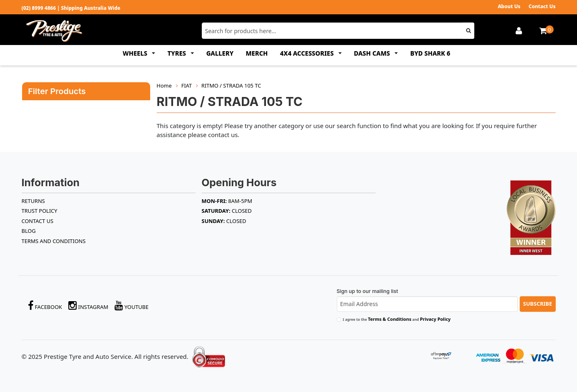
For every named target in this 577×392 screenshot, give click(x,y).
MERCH (257, 53)
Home (164, 86)
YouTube (132, 305)
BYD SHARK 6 (430, 53)
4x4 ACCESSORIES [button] (308, 53)
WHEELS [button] (136, 53)
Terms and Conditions (54, 241)
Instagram (88, 305)
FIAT (187, 86)
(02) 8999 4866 (39, 8)
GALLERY (220, 53)
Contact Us (542, 6)
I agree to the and (397, 319)
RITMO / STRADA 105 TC (231, 86)
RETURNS (33, 201)
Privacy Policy (435, 319)
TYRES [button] (177, 53)
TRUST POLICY (39, 211)
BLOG (29, 231)
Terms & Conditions (390, 319)
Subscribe (538, 304)
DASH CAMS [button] (373, 53)
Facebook (45, 305)
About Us (509, 6)
